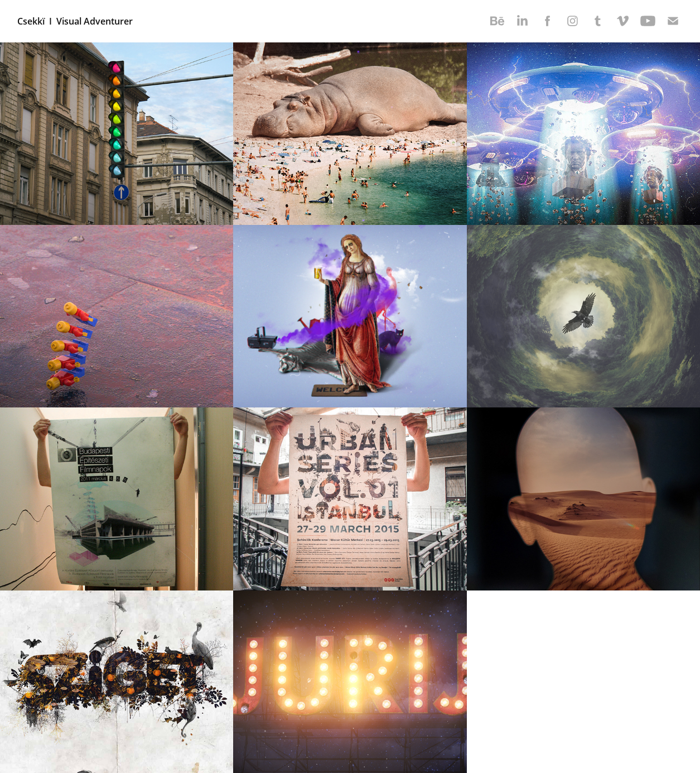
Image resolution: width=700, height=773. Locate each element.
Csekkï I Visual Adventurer (75, 21)
